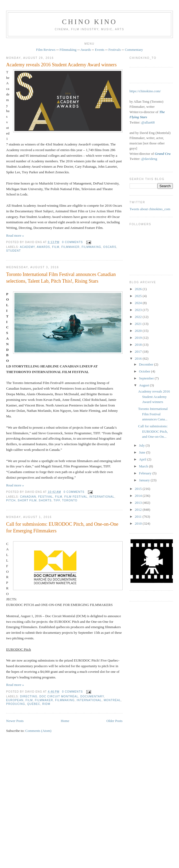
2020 (139, 331)
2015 (139, 489)
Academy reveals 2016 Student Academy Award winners (61, 65)
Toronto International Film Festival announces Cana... (153, 414)
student (13, 251)
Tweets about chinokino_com (150, 209)
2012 (139, 510)
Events (100, 50)
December (147, 364)
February (146, 473)
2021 (139, 324)
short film (27, 500)
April (143, 459)
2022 (139, 317)
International (102, 497)
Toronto (70, 500)
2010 (139, 523)
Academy (27, 247)
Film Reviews (46, 50)
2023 (139, 310)
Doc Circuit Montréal (59, 696)
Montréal (112, 700)
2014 (139, 496)
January (145, 480)
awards (43, 247)
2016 (139, 358)
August (144, 385)
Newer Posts (15, 721)
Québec (34, 704)
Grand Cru (163, 154)
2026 (139, 289)
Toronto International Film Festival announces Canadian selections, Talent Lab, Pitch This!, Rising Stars (61, 278)
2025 (139, 296)
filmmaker (71, 247)
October (145, 371)
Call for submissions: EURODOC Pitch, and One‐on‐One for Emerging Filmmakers (62, 527)
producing (16, 704)
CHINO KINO (89, 22)
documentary (92, 696)
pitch (11, 500)
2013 (139, 503)
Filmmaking (68, 50)
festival (46, 497)
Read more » (15, 235)
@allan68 (148, 122)
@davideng (149, 159)
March (144, 466)
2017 (139, 352)
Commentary (134, 50)
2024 (139, 303)
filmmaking (92, 247)
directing (29, 696)
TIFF (57, 500)
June (143, 452)
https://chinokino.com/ (145, 91)
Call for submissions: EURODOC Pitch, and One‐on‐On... (153, 431)
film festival (76, 497)
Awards (86, 50)
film (56, 247)
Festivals (115, 50)
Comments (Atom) (38, 731)
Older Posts (114, 721)
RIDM (46, 704)
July (142, 445)
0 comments (72, 242)
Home (65, 721)
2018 (139, 345)
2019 (139, 338)
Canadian (28, 497)
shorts (45, 500)
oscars (110, 247)
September (147, 378)
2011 (139, 516)
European (15, 700)
